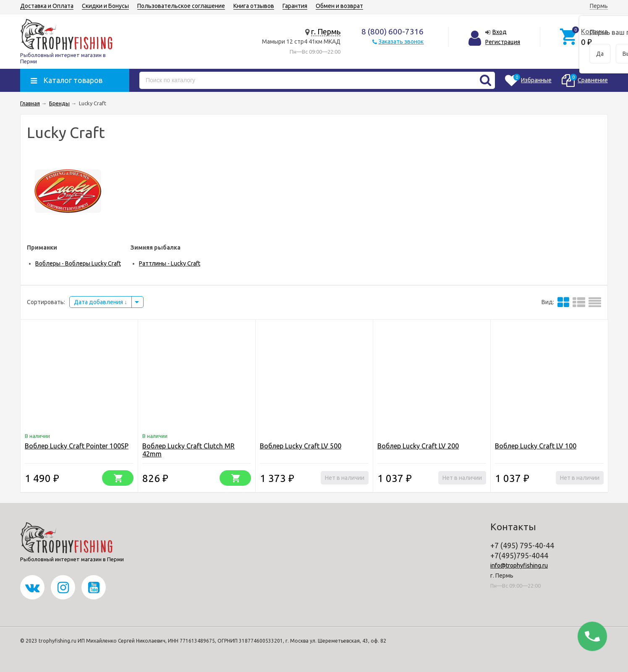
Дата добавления (101, 302)
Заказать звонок (401, 42)
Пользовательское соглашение (181, 6)
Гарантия (295, 6)
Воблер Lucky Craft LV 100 (536, 446)
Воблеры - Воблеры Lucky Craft (78, 263)
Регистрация (503, 42)
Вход (500, 32)
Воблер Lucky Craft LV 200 (418, 446)
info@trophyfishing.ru (519, 565)
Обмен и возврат (339, 6)
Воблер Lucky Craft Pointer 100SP (77, 446)
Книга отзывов (254, 6)
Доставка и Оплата (47, 6)
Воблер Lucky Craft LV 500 (301, 446)
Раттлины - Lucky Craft (170, 263)
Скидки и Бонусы (105, 6)
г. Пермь (326, 31)
